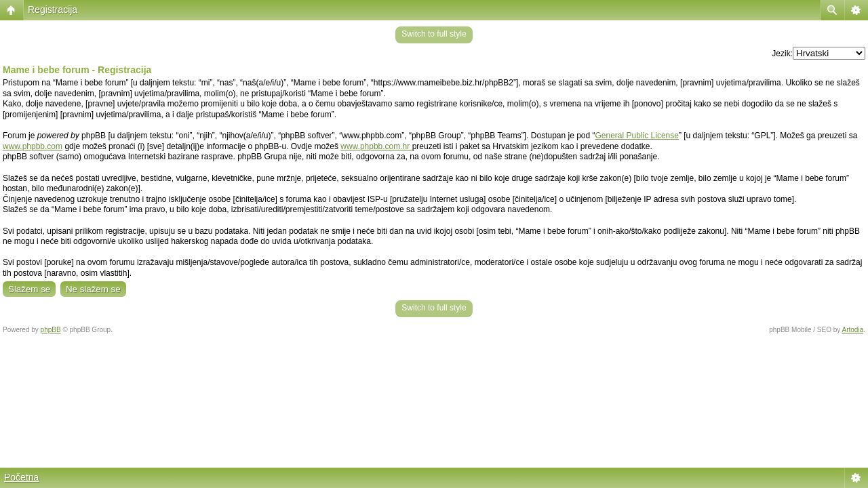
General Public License (637, 136)
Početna (21, 477)
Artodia (853, 330)
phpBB (51, 330)
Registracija (53, 9)
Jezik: (782, 54)
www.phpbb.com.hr (376, 146)
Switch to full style (434, 34)
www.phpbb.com (33, 146)
